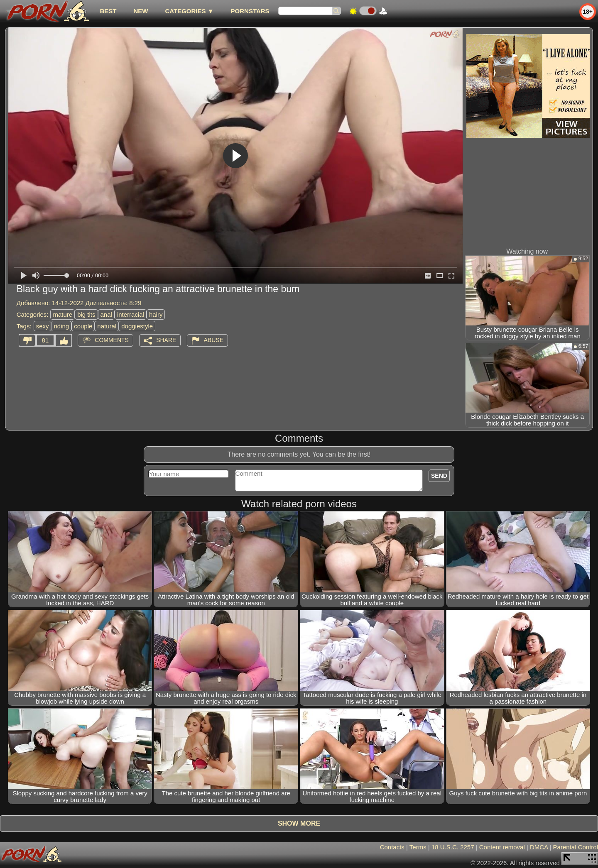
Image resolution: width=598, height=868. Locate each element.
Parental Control (576, 847)
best (108, 11)
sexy (43, 326)
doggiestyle (137, 326)
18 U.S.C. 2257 (453, 847)
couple (83, 326)
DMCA (539, 847)
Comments (112, 340)
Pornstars (250, 11)
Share (166, 340)
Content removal (502, 847)
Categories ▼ (189, 11)
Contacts (392, 847)
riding (61, 326)
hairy (156, 314)
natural (107, 326)
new (141, 11)
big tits (86, 314)
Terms (418, 847)
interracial (131, 314)
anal (106, 314)
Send (439, 476)
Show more (299, 823)
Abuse (214, 340)
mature (62, 314)
